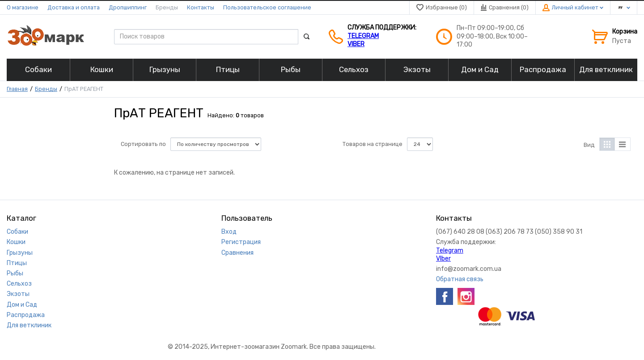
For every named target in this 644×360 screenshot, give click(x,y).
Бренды (167, 7)
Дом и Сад (22, 305)
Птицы (17, 263)
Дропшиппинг (128, 7)
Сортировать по (143, 144)
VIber (356, 44)
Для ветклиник (29, 325)
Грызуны (20, 253)
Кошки (16, 242)
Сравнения (237, 253)
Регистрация (241, 242)
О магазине (23, 7)
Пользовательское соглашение (267, 7)
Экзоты (18, 294)
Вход (229, 232)
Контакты (201, 7)
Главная (17, 89)
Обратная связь (460, 279)
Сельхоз (19, 284)
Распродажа (26, 315)
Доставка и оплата (74, 7)
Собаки (17, 232)
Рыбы (15, 273)
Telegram (363, 36)
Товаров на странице (373, 144)
